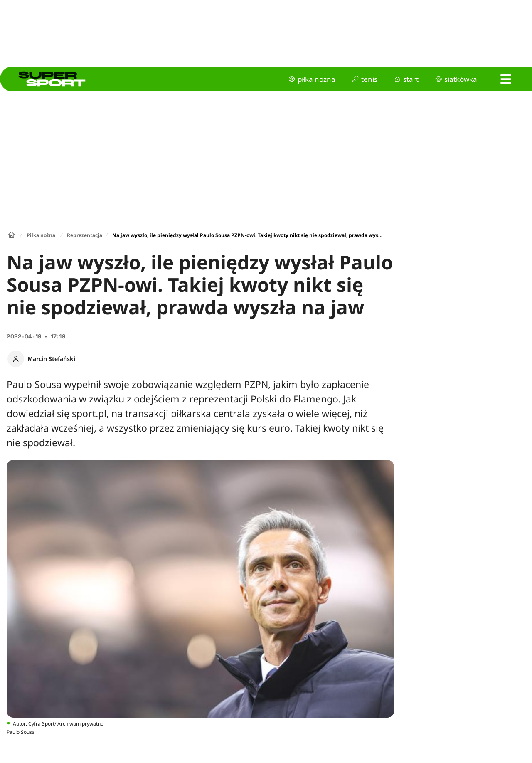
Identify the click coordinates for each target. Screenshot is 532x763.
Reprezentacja (85, 235)
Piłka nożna (41, 235)
